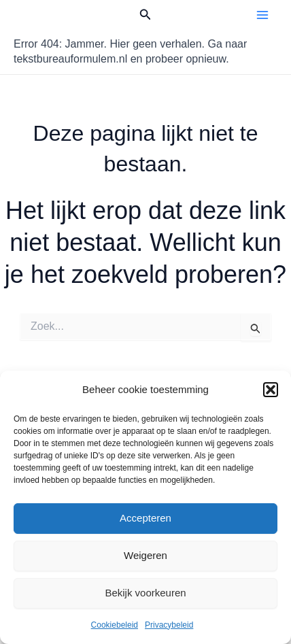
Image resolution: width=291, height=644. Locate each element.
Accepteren (145, 518)
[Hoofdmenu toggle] (262, 15)
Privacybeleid (169, 625)
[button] (271, 390)
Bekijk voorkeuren (145, 593)
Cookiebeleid (115, 625)
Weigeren (145, 555)
